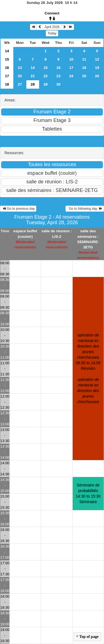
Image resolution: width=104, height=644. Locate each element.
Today (52, 33)
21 (33, 76)
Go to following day (85, 209)
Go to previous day (18, 209)
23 (58, 76)
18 (84, 68)
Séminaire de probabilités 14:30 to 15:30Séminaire (88, 493)
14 (7, 51)
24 (71, 76)
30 (58, 84)
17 (71, 68)
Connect (52, 13)
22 (46, 76)
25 (84, 76)
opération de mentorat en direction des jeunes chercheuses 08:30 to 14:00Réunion (88, 368)
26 (97, 76)
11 (84, 59)
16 (7, 68)
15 (7, 59)
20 (20, 76)
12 (97, 59)
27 (20, 84)
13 (20, 68)
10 (71, 59)
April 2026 (52, 27)
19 (97, 68)
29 (46, 84)
